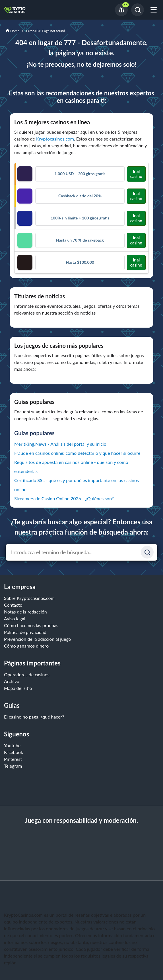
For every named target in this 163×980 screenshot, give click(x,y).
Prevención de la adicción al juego (38, 639)
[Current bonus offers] (121, 10)
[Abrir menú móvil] (154, 10)
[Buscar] (138, 10)
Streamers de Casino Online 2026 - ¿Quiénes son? (64, 498)
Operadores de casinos (27, 674)
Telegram (13, 766)
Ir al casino (136, 174)
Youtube (12, 745)
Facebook (14, 752)
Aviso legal (15, 618)
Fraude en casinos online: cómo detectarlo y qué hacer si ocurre (77, 453)
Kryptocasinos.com (55, 139)
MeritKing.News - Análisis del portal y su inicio (60, 444)
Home (15, 31)
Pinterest (13, 759)
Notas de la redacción (25, 612)
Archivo (12, 681)
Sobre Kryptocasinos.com (29, 598)
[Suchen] (147, 552)
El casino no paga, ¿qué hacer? (34, 717)
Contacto (13, 605)
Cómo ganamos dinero (26, 646)
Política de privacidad (25, 632)
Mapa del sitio (18, 688)
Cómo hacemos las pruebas (31, 625)
